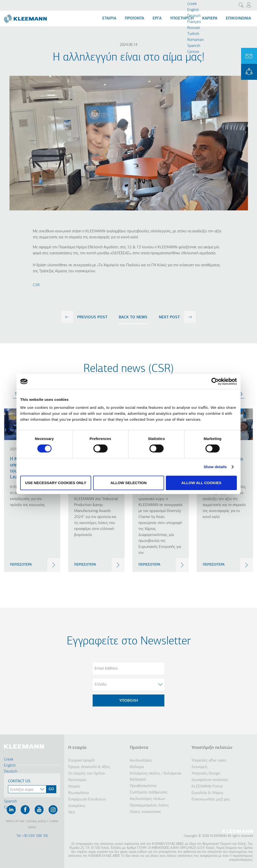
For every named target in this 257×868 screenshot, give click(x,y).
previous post (92, 317)
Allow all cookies (201, 483)
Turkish (193, 34)
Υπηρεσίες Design (206, 774)
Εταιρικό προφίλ (81, 761)
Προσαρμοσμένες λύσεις (149, 805)
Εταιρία (109, 18)
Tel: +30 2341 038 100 (32, 836)
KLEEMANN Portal (249, 72)
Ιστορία (74, 786)
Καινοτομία (77, 780)
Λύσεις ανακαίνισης (145, 812)
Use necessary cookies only (56, 483)
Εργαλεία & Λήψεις (207, 793)
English (193, 10)
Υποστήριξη (182, 18)
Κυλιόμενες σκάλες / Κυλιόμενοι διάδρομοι (156, 777)
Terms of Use (15, 821)
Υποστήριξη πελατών (212, 748)
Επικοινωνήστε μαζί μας (211, 799)
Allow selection (129, 483)
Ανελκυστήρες (141, 761)
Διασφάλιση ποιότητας (210, 780)
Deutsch (194, 16)
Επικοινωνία (238, 18)
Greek (192, 4)
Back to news (133, 317)
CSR (36, 285)
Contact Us (19, 781)
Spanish (194, 46)
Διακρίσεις (77, 806)
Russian (194, 28)
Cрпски (193, 52)
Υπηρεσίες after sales (209, 761)
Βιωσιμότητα (79, 793)
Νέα (72, 812)
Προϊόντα (134, 18)
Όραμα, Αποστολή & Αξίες (89, 767)
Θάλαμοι (137, 767)
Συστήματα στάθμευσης (149, 792)
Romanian (195, 40)
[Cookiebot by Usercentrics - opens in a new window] (215, 381)
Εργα (157, 18)
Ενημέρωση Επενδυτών (87, 799)
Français (194, 22)
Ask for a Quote (249, 56)
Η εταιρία (77, 748)
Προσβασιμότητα (143, 786)
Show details (215, 467)
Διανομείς (200, 767)
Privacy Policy (37, 821)
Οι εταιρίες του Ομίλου (87, 774)
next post (169, 317)
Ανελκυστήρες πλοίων (147, 799)
